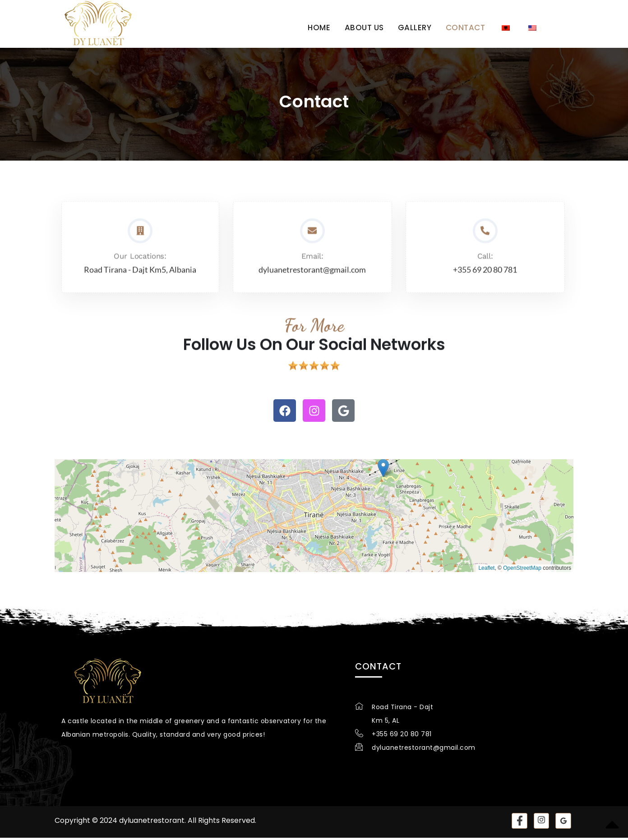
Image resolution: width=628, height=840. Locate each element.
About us (365, 27)
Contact (465, 27)
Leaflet (486, 570)
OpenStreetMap (522, 570)
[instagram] (541, 823)
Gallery (415, 27)
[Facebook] (519, 823)
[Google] (563, 823)
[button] (383, 470)
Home (321, 27)
